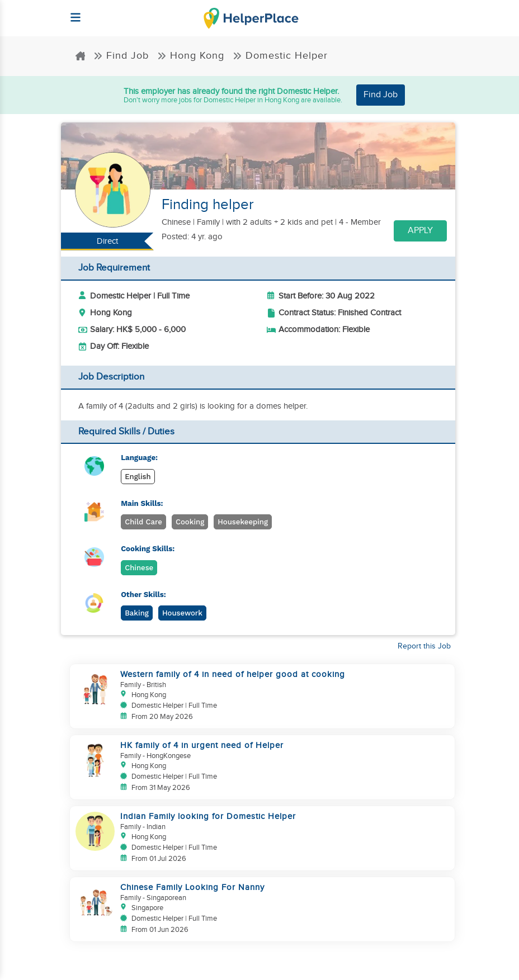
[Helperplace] (70, 12)
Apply (420, 231)
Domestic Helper (280, 56)
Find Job (121, 56)
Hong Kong (191, 56)
